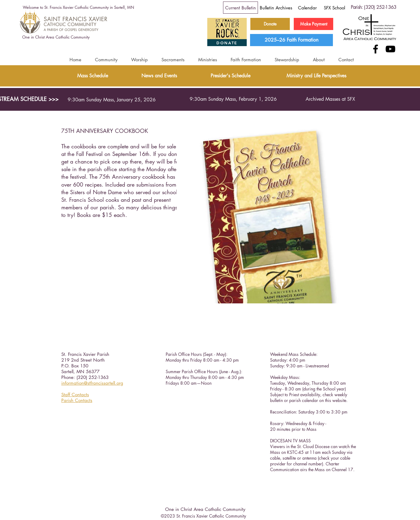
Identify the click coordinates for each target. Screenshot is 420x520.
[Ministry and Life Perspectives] (316, 76)
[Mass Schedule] (92, 76)
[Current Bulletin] (240, 8)
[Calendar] (307, 8)
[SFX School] (334, 8)
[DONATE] (227, 43)
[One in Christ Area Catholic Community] (56, 37)
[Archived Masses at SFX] (330, 99)
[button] (106, 60)
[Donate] (270, 24)
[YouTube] (390, 49)
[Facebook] (376, 49)
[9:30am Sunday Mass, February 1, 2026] (233, 99)
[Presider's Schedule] (230, 76)
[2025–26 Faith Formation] (291, 40)
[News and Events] (159, 76)
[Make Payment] (313, 24)
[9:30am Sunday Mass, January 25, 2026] (112, 100)
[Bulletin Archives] (276, 8)
